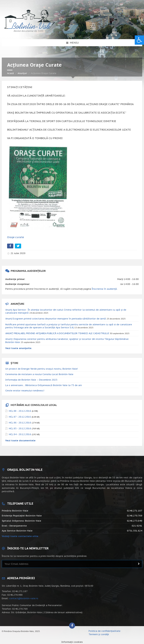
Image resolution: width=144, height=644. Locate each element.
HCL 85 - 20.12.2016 (20, 428)
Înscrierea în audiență (104, 289)
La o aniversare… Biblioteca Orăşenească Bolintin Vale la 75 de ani (44, 385)
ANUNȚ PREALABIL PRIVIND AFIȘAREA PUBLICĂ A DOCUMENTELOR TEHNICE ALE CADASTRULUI (57, 333)
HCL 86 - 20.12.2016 (20, 423)
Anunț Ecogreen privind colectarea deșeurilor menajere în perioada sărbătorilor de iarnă (56, 319)
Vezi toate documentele (20, 441)
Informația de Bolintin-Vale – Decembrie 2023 (31, 380)
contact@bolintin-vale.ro (24, 598)
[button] (139, 40)
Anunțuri (22, 73)
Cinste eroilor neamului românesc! (25, 391)
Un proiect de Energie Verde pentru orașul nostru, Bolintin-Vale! (42, 369)
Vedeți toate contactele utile (20, 536)
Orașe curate (16, 237)
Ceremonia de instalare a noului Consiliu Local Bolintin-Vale (39, 374)
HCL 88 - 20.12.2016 (20, 411)
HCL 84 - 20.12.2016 (20, 434)
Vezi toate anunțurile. (19, 348)
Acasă (10, 73)
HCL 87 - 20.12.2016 (20, 417)
